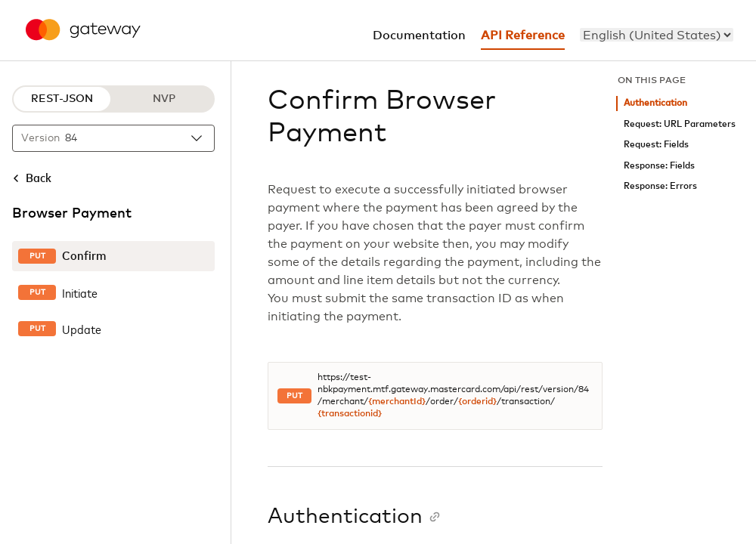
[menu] (657, 35)
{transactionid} (350, 414)
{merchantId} (397, 402)
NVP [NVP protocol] (164, 99)
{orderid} (477, 402)
